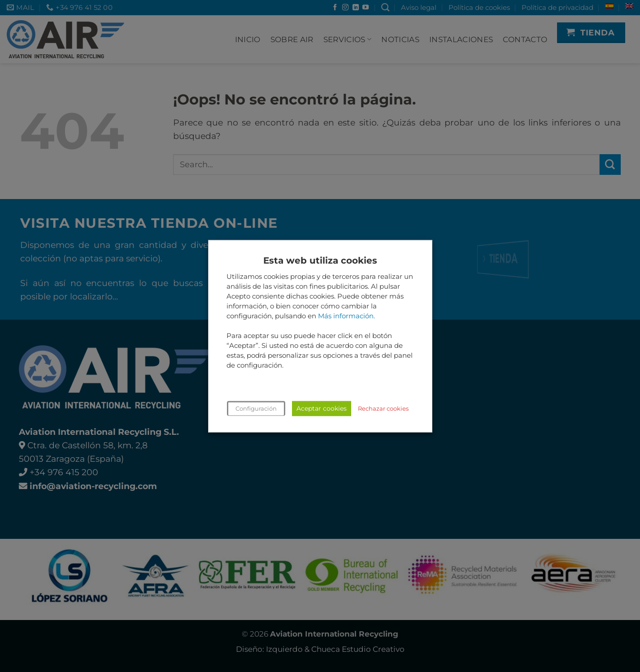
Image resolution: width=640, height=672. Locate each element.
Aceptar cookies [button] (322, 408)
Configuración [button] (256, 408)
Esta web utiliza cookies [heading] (320, 260)
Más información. (346, 316)
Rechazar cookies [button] (383, 408)
